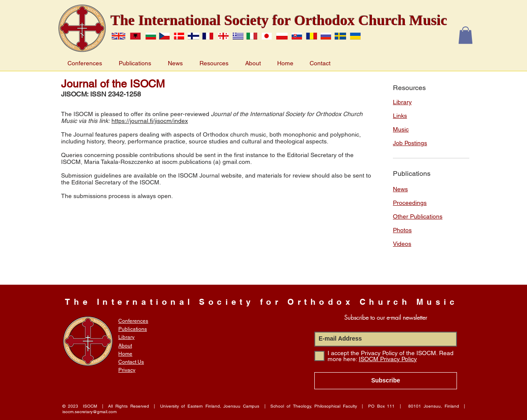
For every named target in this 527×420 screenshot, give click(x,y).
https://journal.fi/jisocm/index (150, 121)
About (125, 346)
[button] (466, 35)
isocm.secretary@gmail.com (89, 412)
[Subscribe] (386, 381)
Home (125, 354)
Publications (133, 329)
